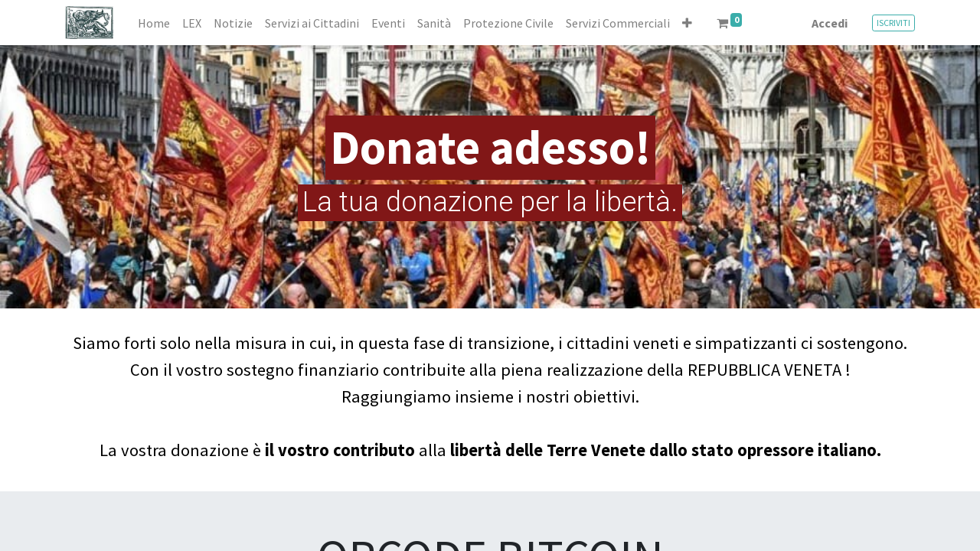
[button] (687, 23)
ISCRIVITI (893, 23)
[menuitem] (154, 23)
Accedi (830, 23)
